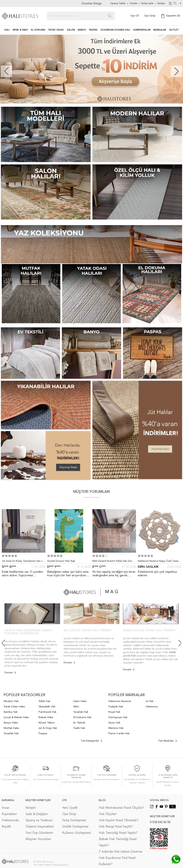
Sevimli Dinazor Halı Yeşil (61, 561)
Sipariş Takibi (118, 3)
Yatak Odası (56, 30)
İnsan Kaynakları (9, 811)
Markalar (160, 30)
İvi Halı (149, 701)
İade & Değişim (37, 814)
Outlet (174, 30)
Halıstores (152, 707)
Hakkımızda (10, 820)
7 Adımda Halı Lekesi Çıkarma (121, 852)
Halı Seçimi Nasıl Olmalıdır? (119, 820)
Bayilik (6, 827)
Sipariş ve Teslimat (39, 820)
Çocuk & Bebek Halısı (16, 717)
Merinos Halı (116, 728)
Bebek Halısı (46, 717)
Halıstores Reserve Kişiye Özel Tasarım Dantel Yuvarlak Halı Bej (159, 562)
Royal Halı (114, 712)
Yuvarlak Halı (11, 734)
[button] (177, 71)
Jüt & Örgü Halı (48, 728)
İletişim (31, 808)
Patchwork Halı (47, 712)
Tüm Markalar (167, 741)
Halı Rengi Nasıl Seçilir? (116, 827)
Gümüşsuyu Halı (118, 717)
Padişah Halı (116, 707)
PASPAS (93, 30)
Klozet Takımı (46, 723)
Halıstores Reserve (120, 701)
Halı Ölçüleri (108, 814)
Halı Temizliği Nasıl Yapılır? (118, 833)
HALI (7, 30)
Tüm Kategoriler (91, 741)
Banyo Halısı (11, 723)
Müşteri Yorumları (38, 839)
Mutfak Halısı (11, 728)
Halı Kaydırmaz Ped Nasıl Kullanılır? (117, 861)
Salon (71, 30)
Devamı (10, 673)
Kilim (76, 707)
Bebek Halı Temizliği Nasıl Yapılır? (118, 842)
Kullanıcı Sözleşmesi (77, 833)
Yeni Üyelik (70, 808)
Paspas (43, 734)
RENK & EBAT (20, 30)
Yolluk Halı (44, 701)
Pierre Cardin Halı (119, 734)
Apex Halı (114, 723)
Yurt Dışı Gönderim (39, 833)
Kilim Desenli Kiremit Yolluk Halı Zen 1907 (112, 562)
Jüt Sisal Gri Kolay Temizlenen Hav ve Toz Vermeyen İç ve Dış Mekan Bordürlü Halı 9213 (23, 562)
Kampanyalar (142, 30)
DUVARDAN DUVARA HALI (115, 30)
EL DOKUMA (38, 30)
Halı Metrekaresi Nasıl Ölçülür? (121, 808)
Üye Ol (135, 16)
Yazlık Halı (79, 728)
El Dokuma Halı (82, 717)
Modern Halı (11, 701)
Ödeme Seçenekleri (40, 827)
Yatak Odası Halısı (14, 707)
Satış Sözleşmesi (74, 820)
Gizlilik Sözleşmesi (75, 827)
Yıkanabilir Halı (47, 707)
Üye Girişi (150, 16)
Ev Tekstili (79, 723)
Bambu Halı (10, 712)
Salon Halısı (80, 701)
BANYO (82, 30)
